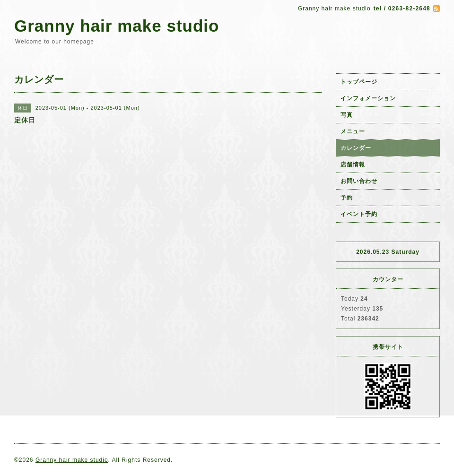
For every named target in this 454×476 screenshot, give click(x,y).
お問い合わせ (359, 181)
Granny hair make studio (117, 26)
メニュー (353, 131)
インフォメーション (368, 98)
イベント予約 (359, 214)
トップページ (359, 82)
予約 (347, 198)
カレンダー (356, 148)
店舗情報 (353, 164)
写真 (347, 115)
